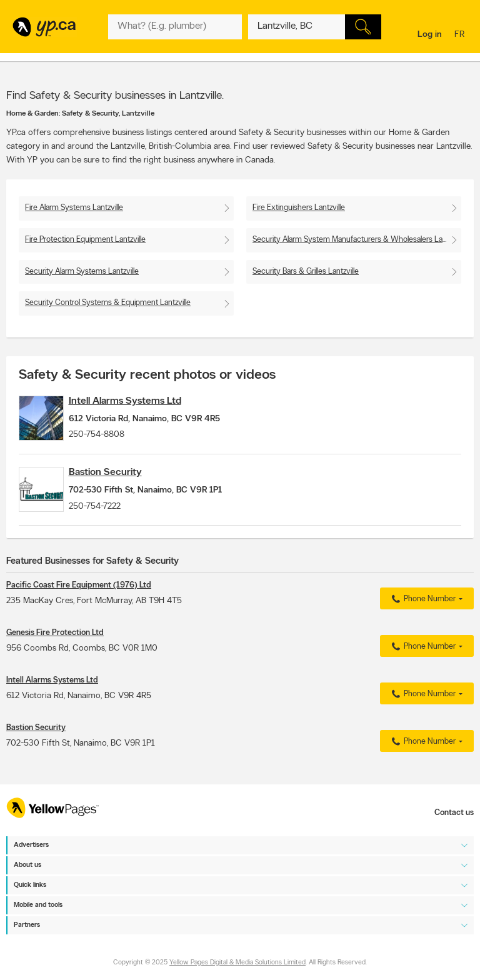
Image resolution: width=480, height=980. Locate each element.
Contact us (454, 813)
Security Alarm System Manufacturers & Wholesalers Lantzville (357, 240)
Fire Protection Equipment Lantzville (85, 240)
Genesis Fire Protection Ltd (55, 654)
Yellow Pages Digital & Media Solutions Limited (237, 963)
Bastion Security (124, 483)
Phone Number (422, 621)
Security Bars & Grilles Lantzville (306, 272)
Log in (430, 35)
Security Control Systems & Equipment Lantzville (108, 303)
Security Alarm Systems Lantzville (82, 272)
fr (461, 35)
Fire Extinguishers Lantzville (299, 208)
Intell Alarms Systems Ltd (144, 401)
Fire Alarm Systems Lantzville (74, 208)
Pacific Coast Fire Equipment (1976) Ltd (79, 607)
